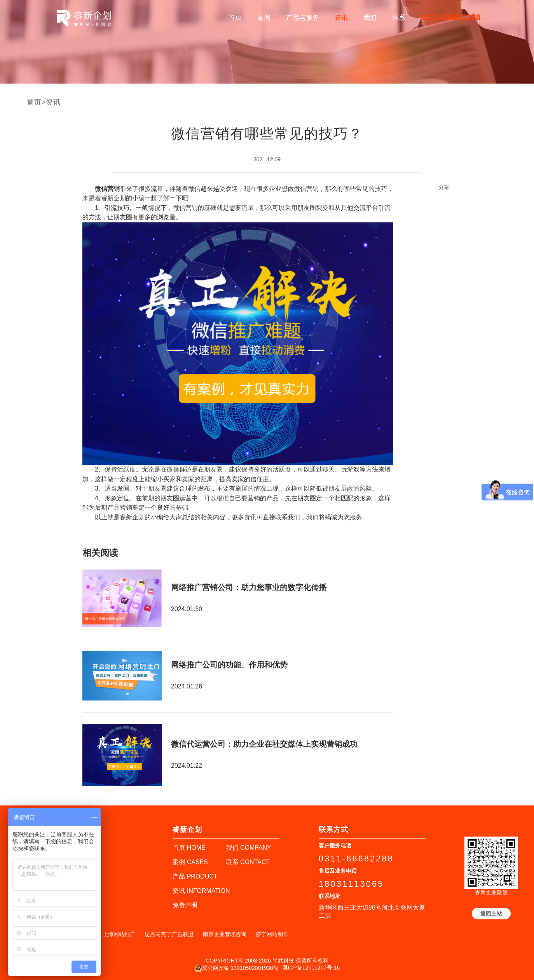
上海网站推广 (119, 934)
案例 (264, 18)
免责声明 (185, 905)
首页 (235, 18)
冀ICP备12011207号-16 (311, 968)
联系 (399, 18)
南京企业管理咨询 (225, 934)
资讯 (341, 18)
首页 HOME (189, 848)
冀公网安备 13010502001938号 (236, 968)
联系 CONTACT (248, 862)
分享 (444, 187)
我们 (370, 18)
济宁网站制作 (272, 934)
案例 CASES (190, 862)
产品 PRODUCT (195, 876)
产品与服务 (303, 18)
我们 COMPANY (249, 848)
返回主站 (491, 914)
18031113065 (351, 884)
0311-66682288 (451, 17)
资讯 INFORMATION (201, 891)
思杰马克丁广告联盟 (169, 934)
